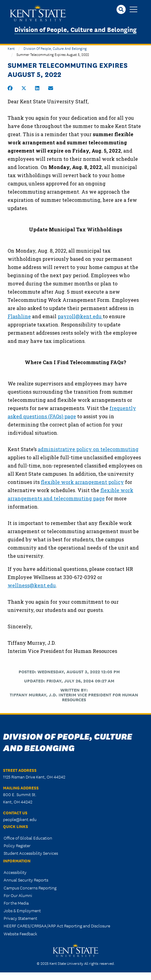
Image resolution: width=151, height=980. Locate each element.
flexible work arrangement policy (82, 482)
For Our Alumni (18, 895)
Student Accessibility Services (31, 853)
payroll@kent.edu (80, 316)
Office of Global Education (28, 838)
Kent (11, 48)
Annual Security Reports (26, 880)
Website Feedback (20, 933)
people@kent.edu (20, 819)
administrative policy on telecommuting (88, 449)
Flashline (19, 316)
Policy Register (17, 845)
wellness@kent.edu (32, 585)
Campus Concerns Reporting (30, 888)
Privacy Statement (20, 918)
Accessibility (15, 872)
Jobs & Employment (22, 910)
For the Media (16, 903)
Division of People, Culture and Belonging (75, 29)
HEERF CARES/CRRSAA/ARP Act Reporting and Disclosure (57, 926)
